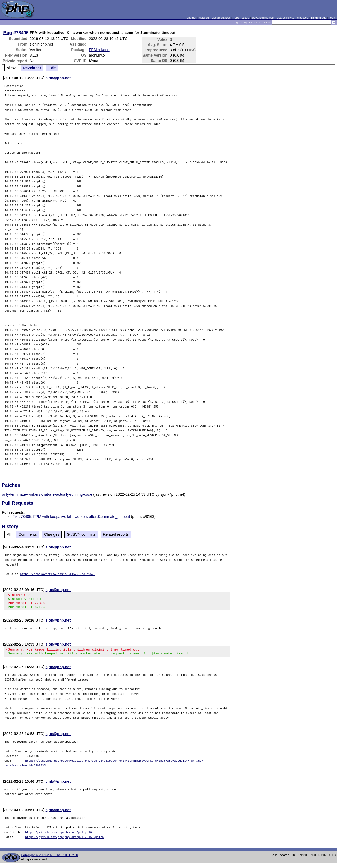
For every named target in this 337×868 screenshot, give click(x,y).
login (333, 18)
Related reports (116, 534)
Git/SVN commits (81, 534)
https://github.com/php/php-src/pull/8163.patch (64, 842)
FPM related (99, 50)
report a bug (241, 18)
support (204, 18)
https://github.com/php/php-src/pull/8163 (59, 837)
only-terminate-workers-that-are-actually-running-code (47, 494)
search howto (285, 18)
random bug (319, 18)
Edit (52, 68)
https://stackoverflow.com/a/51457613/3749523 (58, 574)
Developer (32, 68)
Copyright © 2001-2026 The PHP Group (49, 860)
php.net (191, 18)
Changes (52, 534)
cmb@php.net (58, 786)
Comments (28, 534)
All (9, 534)
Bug (8, 33)
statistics (303, 18)
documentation (221, 18)
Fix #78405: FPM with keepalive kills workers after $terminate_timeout (71, 517)
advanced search (263, 18)
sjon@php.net (58, 78)
